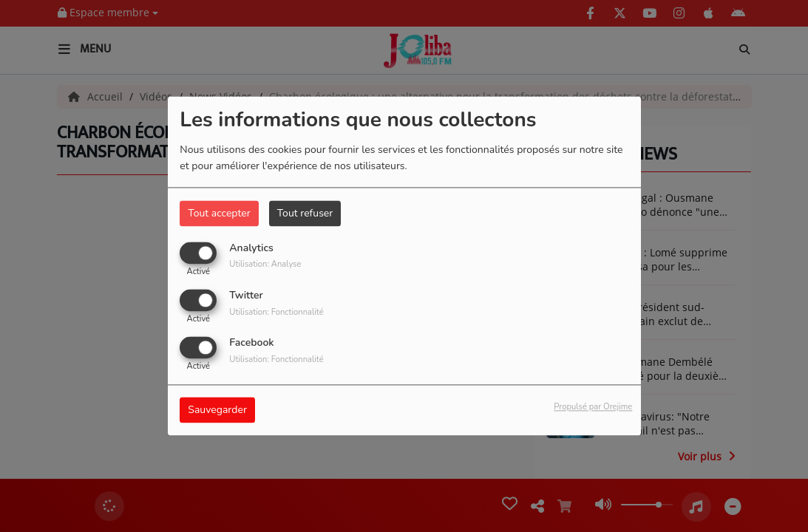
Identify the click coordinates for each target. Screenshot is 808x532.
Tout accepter (219, 213)
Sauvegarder (217, 410)
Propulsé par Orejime (593, 407)
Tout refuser (305, 213)
